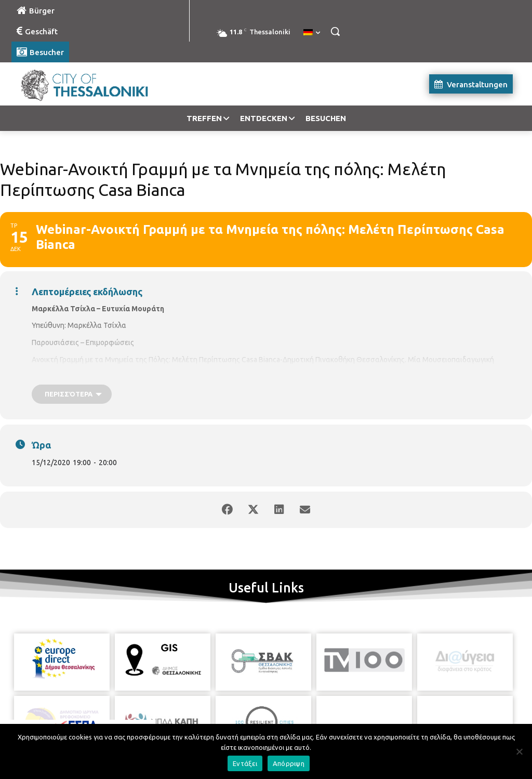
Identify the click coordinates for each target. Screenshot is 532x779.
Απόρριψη (289, 763)
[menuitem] (312, 33)
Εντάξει (245, 763)
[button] (335, 31)
